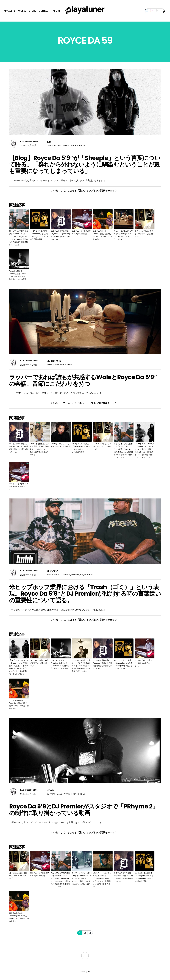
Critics (50, 145)
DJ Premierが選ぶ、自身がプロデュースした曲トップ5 (144, 234)
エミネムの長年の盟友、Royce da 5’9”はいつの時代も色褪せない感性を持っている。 (61, 235)
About (56, 11)
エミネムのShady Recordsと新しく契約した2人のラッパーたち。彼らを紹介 (103, 235)
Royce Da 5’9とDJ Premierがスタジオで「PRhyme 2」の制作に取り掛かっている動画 (18, 275)
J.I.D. (61, 794)
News (50, 790)
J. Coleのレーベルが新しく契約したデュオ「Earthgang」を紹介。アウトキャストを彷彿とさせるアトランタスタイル (102, 880)
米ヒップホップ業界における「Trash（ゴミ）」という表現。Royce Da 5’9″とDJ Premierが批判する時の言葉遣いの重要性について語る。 (19, 238)
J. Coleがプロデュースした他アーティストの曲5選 (61, 445)
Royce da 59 (69, 145)
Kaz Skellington (29, 141)
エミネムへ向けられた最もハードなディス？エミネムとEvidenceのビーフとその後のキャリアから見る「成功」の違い (82, 666)
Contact (44, 11)
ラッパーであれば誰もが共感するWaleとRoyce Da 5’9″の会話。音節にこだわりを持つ (123, 235)
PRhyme (68, 794)
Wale (69, 365)
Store (32, 11)
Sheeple (81, 145)
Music (51, 361)
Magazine (10, 11)
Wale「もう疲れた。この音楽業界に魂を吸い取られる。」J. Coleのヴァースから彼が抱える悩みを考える (40, 449)
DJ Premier (65, 575)
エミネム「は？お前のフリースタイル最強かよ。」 (81, 234)
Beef (49, 571)
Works (22, 11)
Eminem (58, 145)
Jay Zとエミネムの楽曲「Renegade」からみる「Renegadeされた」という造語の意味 (39, 235)
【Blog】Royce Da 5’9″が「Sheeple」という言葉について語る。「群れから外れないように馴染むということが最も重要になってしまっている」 (85, 164)
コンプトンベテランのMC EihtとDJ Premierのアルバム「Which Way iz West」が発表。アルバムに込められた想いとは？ (82, 878)
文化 (49, 142)
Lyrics (49, 365)
